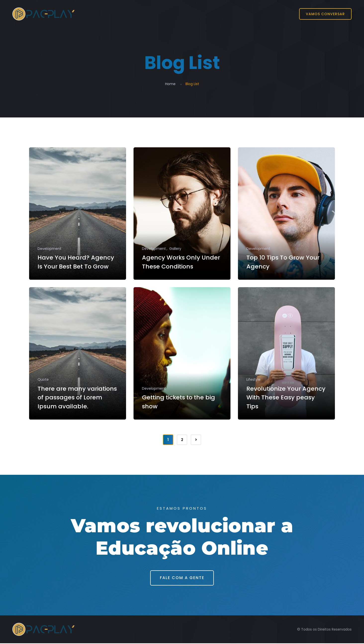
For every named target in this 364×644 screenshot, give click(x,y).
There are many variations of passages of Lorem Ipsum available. (77, 398)
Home (170, 84)
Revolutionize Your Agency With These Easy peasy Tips (283, 398)
